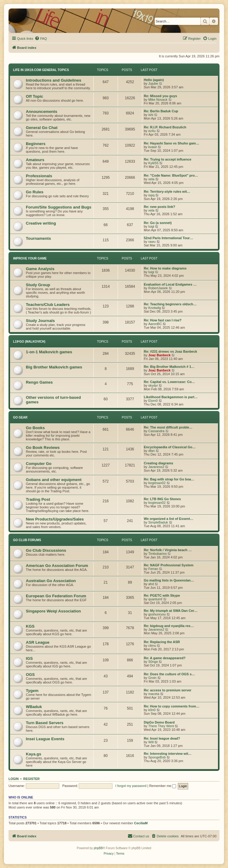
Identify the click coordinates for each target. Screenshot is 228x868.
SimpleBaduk (158, 522)
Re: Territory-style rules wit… (167, 192)
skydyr (153, 385)
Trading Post (38, 499)
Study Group (38, 285)
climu (152, 646)
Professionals (39, 176)
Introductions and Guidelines (54, 80)
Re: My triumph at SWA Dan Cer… (171, 611)
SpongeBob (157, 757)
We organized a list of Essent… (169, 519)
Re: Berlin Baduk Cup (161, 111)
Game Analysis (40, 269)
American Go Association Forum (57, 566)
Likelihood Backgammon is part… (171, 397)
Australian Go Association (51, 581)
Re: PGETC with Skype (162, 595)
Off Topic (35, 96)
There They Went (161, 726)
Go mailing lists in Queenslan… (169, 580)
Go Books (35, 428)
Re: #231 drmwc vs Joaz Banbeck (170, 351)
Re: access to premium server (168, 690)
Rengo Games (39, 382)
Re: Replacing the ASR (162, 642)
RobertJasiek (158, 288)
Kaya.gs (34, 754)
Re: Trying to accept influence (168, 159)
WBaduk (34, 707)
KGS (30, 626)
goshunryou (157, 614)
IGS (29, 658)
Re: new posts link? (159, 207)
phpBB (98, 848)
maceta (154, 694)
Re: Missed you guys (160, 96)
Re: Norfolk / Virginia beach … (168, 550)
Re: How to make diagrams (165, 268)
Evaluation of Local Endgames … (170, 284)
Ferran (153, 569)
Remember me (163, 786)
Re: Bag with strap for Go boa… (169, 479)
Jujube (153, 83)
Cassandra (156, 431)
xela (151, 179)
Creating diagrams (159, 463)
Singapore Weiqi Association (53, 611)
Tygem (32, 691)
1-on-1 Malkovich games (49, 352)
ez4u (152, 131)
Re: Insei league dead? (162, 738)
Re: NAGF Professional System (169, 565)
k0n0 (152, 710)
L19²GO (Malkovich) (29, 342)
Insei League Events (45, 739)
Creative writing (41, 223)
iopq (152, 195)
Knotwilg (155, 308)
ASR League (38, 642)
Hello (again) (154, 80)
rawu (152, 242)
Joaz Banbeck (159, 355)
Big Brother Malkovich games (54, 367)
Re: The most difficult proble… (168, 427)
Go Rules (35, 192)
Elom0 (153, 401)
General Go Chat (42, 128)
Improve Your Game (30, 258)
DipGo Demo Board (159, 722)
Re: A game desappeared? (165, 658)
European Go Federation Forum (56, 596)
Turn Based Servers (45, 723)
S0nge (153, 662)
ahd (151, 584)
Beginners (36, 144)
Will (151, 742)
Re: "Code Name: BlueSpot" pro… (171, 175)
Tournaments (38, 238)
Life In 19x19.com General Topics (41, 70)
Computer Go (39, 464)
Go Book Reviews (43, 448)
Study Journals (40, 321)
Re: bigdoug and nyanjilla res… (169, 626)
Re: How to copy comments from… (172, 706)
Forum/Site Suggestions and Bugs (59, 207)
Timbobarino (158, 554)
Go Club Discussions (46, 550)
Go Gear (20, 417)
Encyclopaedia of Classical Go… (170, 447)
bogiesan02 (157, 483)
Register (32, 779)
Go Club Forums (27, 540)
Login (14, 779)
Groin (152, 678)
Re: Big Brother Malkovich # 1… (169, 367)
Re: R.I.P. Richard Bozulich (165, 127)
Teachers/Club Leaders (48, 305)
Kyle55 (154, 163)
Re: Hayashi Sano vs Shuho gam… (171, 143)
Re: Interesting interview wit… (168, 754)
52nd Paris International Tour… (168, 238)
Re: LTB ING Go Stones (162, 499)
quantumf (155, 599)
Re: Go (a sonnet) (158, 223)
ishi (151, 115)
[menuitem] (41, 39)
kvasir (153, 147)
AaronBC (155, 324)
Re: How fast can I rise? (163, 320)
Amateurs (35, 160)
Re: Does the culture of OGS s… (169, 674)
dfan (152, 451)
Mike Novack (158, 100)
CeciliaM (141, 823)
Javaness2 (156, 467)
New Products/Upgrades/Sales (55, 519)
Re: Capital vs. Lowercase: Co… (169, 382)
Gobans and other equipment (54, 480)
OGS (30, 675)
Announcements (41, 112)
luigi (151, 226)
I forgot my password (131, 786)
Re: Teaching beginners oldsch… (170, 304)
